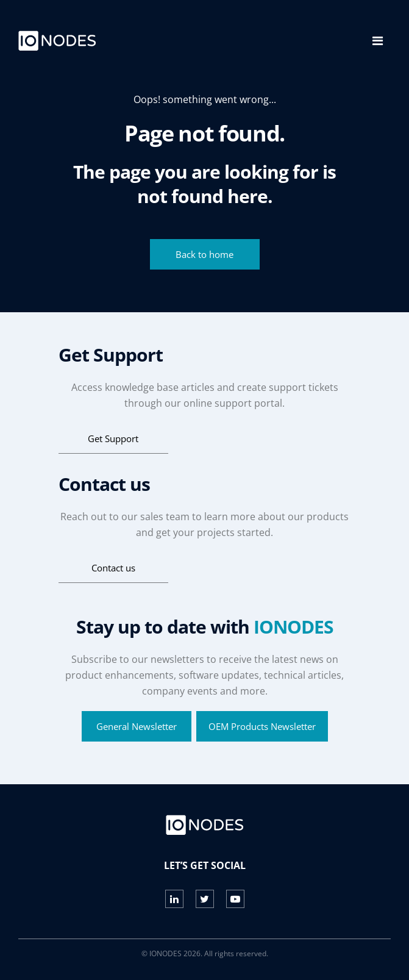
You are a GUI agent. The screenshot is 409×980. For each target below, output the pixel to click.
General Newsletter (137, 726)
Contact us (113, 568)
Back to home (204, 254)
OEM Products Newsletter (262, 726)
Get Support (113, 438)
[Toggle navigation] (378, 41)
